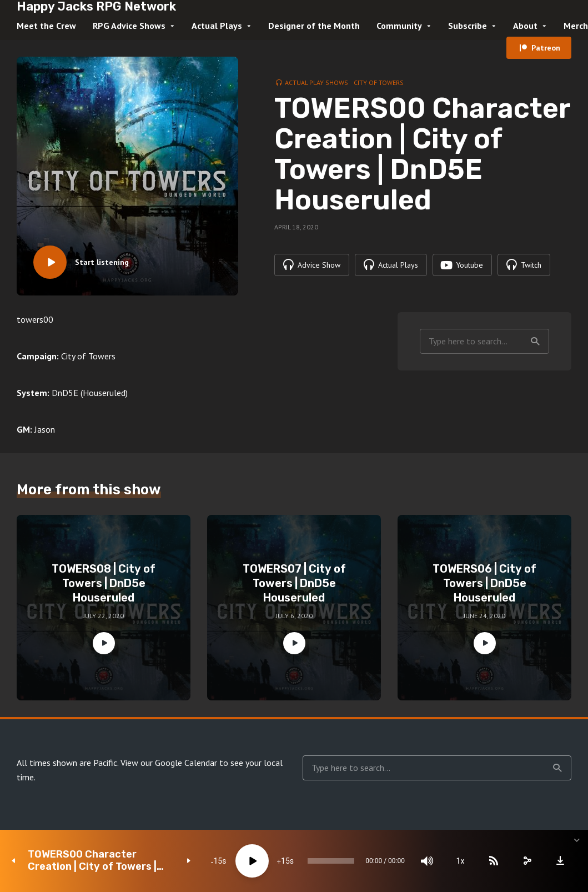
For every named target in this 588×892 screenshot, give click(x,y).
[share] (527, 861)
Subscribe (468, 26)
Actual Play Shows (316, 82)
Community (399, 26)
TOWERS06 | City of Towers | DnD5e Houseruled (484, 583)
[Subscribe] (494, 861)
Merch (576, 26)
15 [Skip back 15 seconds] (218, 861)
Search (535, 342)
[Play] (252, 861)
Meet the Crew (46, 26)
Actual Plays (217, 26)
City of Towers (379, 82)
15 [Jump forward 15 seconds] (285, 861)
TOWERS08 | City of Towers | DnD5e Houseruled (104, 583)
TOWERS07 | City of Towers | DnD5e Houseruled (294, 583)
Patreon (546, 48)
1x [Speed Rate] (461, 861)
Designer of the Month (314, 26)
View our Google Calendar (169, 763)
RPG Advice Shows (129, 26)
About (525, 26)
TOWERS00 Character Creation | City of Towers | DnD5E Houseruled (92, 861)
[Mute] (427, 861)
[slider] (331, 861)
